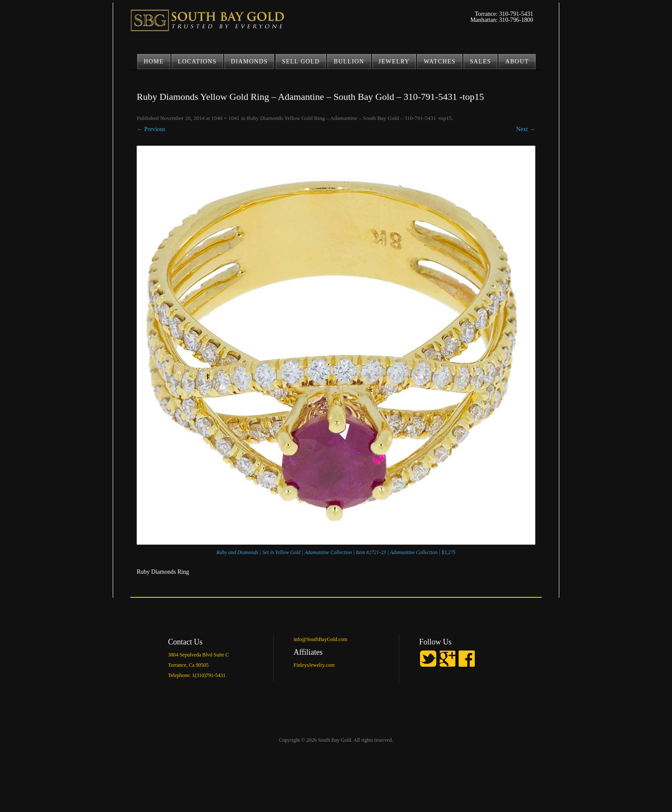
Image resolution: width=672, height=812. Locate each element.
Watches (440, 61)
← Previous (151, 129)
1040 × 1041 (225, 118)
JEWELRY (394, 61)
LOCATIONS (197, 61)
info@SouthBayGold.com (320, 639)
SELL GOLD (301, 61)
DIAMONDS (249, 61)
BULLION (349, 61)
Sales (480, 61)
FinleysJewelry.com (314, 665)
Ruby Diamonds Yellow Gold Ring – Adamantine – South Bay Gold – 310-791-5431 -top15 (349, 118)
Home (154, 61)
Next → (526, 129)
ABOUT (517, 61)
